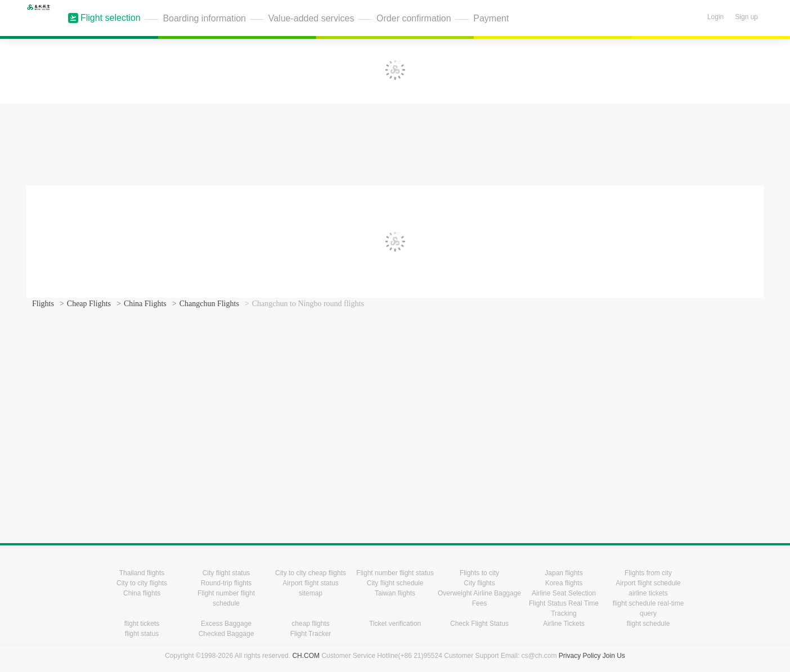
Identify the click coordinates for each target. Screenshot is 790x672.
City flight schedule (395, 583)
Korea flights (564, 583)
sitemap (311, 593)
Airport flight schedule (648, 583)
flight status (142, 634)
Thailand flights (142, 573)
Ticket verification (395, 624)
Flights (43, 304)
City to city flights (142, 583)
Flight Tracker (311, 634)
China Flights (145, 304)
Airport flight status (310, 583)
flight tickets (142, 624)
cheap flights (310, 624)
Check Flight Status (479, 624)
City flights (479, 583)
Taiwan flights (395, 593)
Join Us (614, 656)
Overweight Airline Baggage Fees (479, 598)
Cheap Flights (89, 304)
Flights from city (648, 573)
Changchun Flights (209, 304)
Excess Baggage (226, 624)
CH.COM (306, 656)
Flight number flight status (395, 573)
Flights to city (479, 573)
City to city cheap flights (311, 573)
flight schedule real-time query (648, 608)
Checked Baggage (226, 634)
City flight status (226, 573)
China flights (142, 593)
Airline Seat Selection (564, 593)
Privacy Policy (580, 656)
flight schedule (648, 624)
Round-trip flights (226, 583)
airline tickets (648, 593)
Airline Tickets (564, 624)
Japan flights (564, 573)
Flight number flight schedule (226, 598)
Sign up (746, 17)
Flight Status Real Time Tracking (564, 608)
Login (715, 17)
